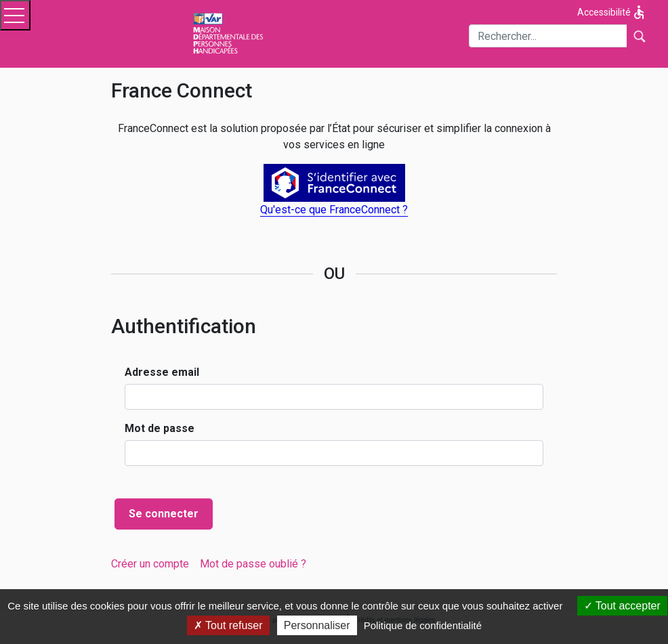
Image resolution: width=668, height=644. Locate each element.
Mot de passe (160, 428)
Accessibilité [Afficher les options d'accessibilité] (612, 12)
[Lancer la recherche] (639, 36)
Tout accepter (622, 606)
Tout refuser (228, 625)
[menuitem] (150, 564)
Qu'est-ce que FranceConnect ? (334, 210)
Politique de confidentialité (423, 625)
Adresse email (162, 372)
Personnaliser (317, 625)
